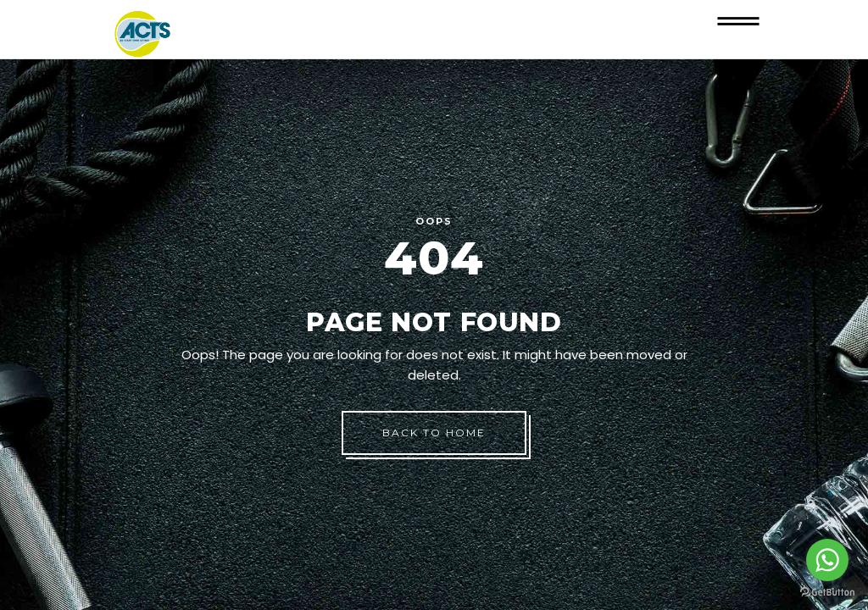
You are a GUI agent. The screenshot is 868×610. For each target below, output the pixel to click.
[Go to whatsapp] (827, 560)
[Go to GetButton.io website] (827, 593)
